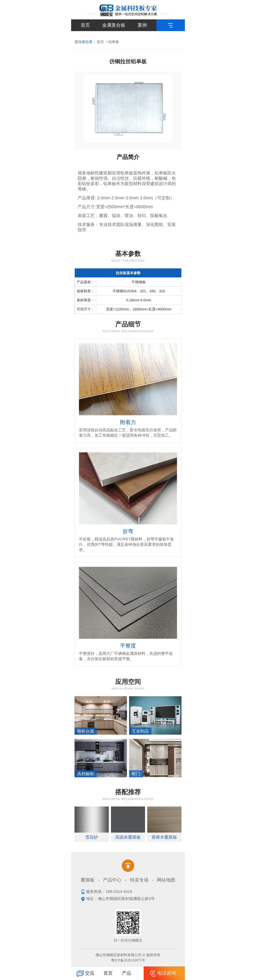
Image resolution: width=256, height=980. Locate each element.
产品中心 (112, 880)
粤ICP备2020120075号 (128, 960)
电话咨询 (162, 974)
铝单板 (114, 42)
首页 (85, 25)
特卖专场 (139, 880)
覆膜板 (88, 880)
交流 (85, 974)
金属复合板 (114, 25)
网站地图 (166, 880)
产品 (127, 973)
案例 (142, 25)
